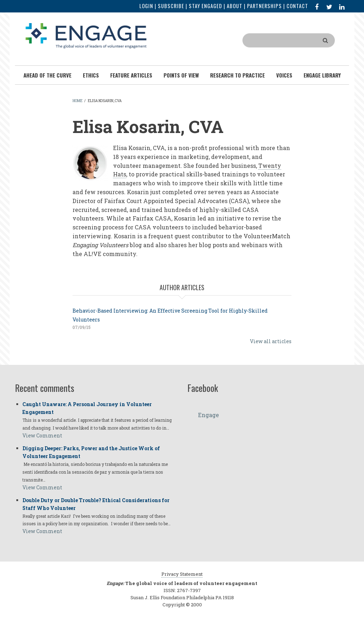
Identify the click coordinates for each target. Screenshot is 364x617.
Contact (297, 6)
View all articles (271, 341)
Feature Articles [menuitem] (131, 75)
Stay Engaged (205, 6)
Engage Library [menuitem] (322, 75)
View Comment (42, 435)
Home (77, 101)
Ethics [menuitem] (91, 75)
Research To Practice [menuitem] (237, 75)
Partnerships (264, 6)
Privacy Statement (182, 574)
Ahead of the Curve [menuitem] (47, 75)
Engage (208, 415)
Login (146, 6)
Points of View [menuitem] (181, 75)
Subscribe (171, 6)
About (235, 6)
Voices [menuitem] (284, 75)
